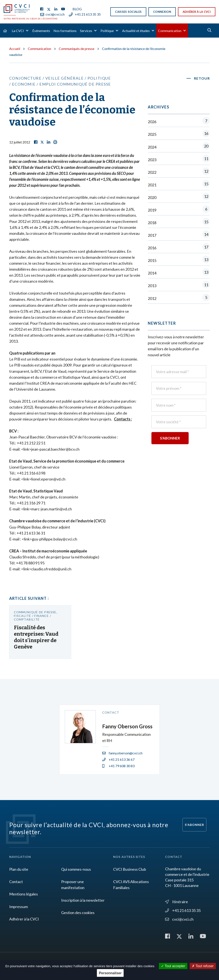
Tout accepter (173, 966)
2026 (179, 122)
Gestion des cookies (78, 913)
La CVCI (18, 31)
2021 (179, 185)
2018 (179, 223)
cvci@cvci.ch (52, 14)
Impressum (18, 907)
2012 (179, 298)
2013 (179, 286)
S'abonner (194, 825)
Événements (41, 31)
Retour (202, 78)
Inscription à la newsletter (83, 900)
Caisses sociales (128, 12)
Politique (107, 31)
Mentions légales (24, 894)
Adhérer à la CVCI (197, 12)
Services (86, 31)
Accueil (15, 49)
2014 (179, 273)
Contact (16, 882)
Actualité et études (136, 31)
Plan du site (19, 869)
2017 (179, 235)
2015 (179, 260)
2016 (179, 248)
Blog (77, 9)
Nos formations (65, 31)
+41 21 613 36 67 (118, 759)
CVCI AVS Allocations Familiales (131, 885)
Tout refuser (203, 966)
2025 (179, 134)
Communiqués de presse (77, 49)
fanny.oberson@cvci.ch (122, 753)
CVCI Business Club (130, 869)
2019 (179, 210)
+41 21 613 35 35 (85, 14)
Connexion (162, 12)
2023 (179, 160)
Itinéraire (177, 902)
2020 (179, 197)
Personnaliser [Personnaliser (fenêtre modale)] (110, 973)
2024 (179, 147)
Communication (170, 31)
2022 (179, 172)
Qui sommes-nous (76, 869)
